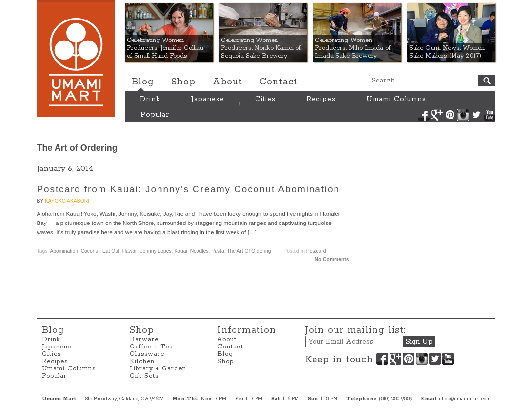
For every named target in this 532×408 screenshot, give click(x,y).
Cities (265, 99)
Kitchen (142, 361)
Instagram (463, 115)
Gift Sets (144, 376)
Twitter (476, 115)
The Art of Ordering (249, 251)
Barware (144, 339)
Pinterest (450, 115)
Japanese (208, 99)
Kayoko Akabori (67, 201)
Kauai (180, 251)
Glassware (147, 354)
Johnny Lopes (156, 251)
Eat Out (111, 251)
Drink (150, 99)
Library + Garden (158, 369)
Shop (183, 82)
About (227, 82)
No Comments (332, 259)
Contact (278, 82)
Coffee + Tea (151, 347)
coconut (90, 251)
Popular (155, 115)
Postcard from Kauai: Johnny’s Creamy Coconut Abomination (188, 189)
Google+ (437, 115)
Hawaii (130, 251)
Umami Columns (396, 99)
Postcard (316, 251)
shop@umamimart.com (465, 399)
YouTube (490, 115)
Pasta (217, 251)
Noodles (199, 251)
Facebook (424, 115)
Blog (143, 82)
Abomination (64, 251)
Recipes (321, 99)
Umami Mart (76, 59)
